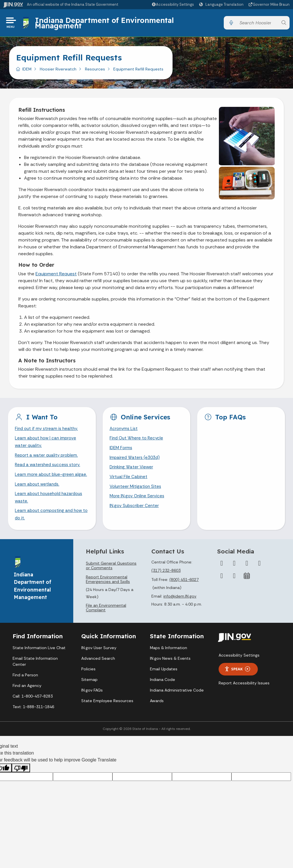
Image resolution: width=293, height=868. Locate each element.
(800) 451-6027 (184, 594)
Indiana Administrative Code (177, 705)
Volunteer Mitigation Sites (136, 491)
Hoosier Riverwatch (58, 71)
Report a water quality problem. (48, 459)
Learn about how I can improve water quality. (47, 445)
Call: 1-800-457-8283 (33, 711)
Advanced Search (98, 673)
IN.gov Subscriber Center (135, 511)
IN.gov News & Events (170, 673)
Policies (88, 684)
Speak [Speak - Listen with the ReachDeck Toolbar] (237, 684)
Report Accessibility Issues (244, 698)
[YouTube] (260, 578)
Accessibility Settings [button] (239, 670)
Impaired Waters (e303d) (136, 461)
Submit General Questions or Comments (111, 580)
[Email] (234, 590)
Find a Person (25, 690)
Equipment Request (56, 276)
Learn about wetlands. (38, 497)
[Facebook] (222, 578)
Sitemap (89, 694)
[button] (173, 4)
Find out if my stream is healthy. (48, 431)
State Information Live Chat (39, 662)
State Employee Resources (107, 715)
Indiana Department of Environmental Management (105, 24)
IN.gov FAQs (92, 705)
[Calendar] (247, 590)
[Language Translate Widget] (222, 5)
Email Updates (164, 684)
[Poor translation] (21, 783)
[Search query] (257, 24)
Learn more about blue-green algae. (45, 483)
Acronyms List (124, 431)
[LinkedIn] (222, 590)
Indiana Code (163, 694)
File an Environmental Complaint (106, 622)
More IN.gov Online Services (138, 501)
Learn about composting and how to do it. (50, 529)
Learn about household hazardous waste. (51, 511)
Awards (157, 715)
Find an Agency (27, 700)
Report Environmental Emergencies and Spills (108, 594)
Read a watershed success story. (49, 469)
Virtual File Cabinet (129, 481)
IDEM (27, 71)
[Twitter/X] (234, 578)
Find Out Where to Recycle (137, 441)
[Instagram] (247, 578)
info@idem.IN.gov (180, 611)
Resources (95, 71)
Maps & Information (169, 662)
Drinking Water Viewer (132, 471)
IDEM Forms (122, 451)
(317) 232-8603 (166, 585)
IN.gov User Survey (99, 662)
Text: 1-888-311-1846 (33, 721)
